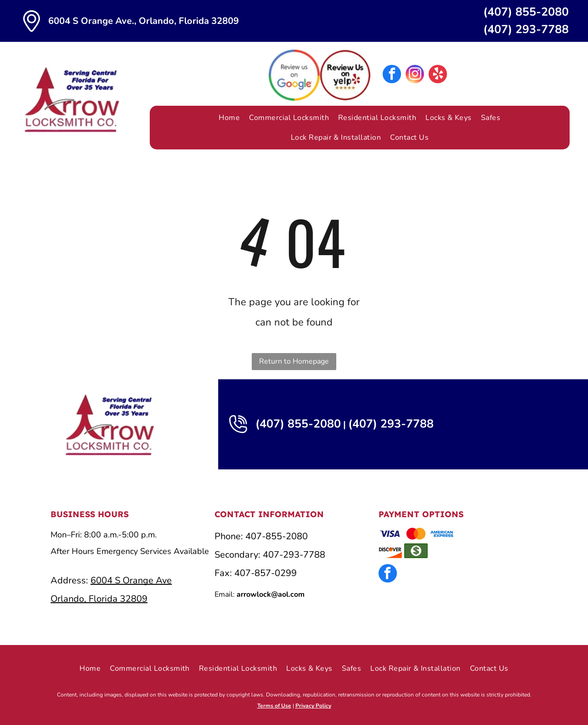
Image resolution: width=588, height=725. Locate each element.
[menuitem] (229, 118)
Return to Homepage (294, 361)
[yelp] (438, 75)
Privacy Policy (313, 706)
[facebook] (392, 75)
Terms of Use (274, 706)
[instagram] (415, 75)
